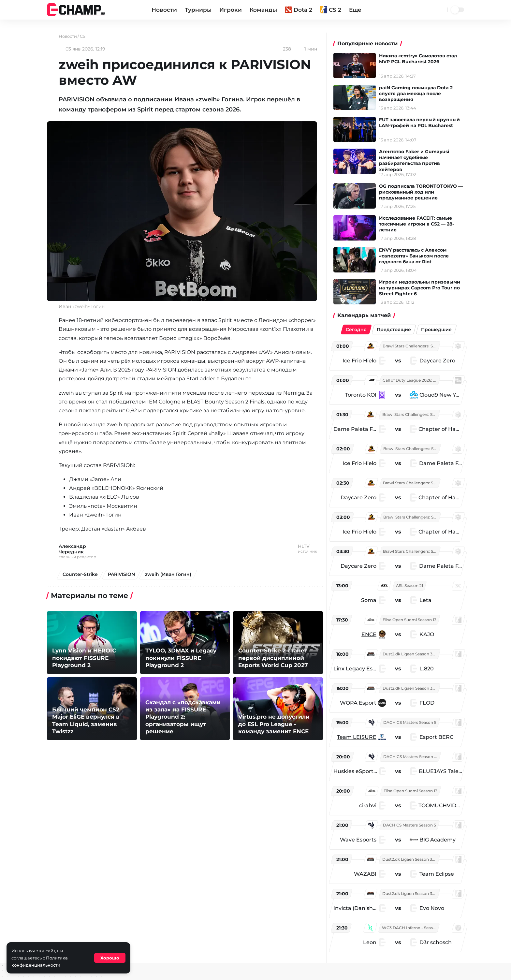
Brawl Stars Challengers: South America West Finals (412, 346)
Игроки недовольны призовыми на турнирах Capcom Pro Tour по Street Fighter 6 (422, 288)
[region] (400, 646)
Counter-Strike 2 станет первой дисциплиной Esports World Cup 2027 (271, 658)
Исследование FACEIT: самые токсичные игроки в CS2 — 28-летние (419, 224)
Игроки (231, 10)
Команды (263, 10)
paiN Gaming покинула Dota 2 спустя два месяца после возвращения (418, 94)
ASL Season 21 (410, 585)
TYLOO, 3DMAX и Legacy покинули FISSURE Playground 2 (179, 658)
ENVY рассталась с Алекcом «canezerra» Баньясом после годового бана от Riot (416, 256)
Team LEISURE (358, 737)
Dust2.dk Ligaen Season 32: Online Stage (412, 654)
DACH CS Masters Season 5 (411, 722)
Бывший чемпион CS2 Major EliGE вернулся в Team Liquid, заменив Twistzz (92, 724)
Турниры (198, 10)
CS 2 (331, 10)
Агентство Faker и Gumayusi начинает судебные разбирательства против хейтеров (416, 161)
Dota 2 (299, 10)
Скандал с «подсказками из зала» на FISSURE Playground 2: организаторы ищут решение (185, 718)
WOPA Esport (359, 703)
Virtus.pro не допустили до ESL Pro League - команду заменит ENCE (276, 724)
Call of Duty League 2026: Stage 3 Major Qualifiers (412, 380)
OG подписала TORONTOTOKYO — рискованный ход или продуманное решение (420, 192)
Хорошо (110, 958)
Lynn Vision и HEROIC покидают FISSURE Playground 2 (83, 658)
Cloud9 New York (441, 395)
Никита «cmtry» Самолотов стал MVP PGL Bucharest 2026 (420, 59)
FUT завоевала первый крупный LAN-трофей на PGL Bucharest (422, 123)
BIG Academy (438, 840)
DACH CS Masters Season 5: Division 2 (413, 757)
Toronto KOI (362, 395)
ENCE (370, 634)
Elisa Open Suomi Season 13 (410, 620)
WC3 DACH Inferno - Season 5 (410, 928)
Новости (164, 10)
